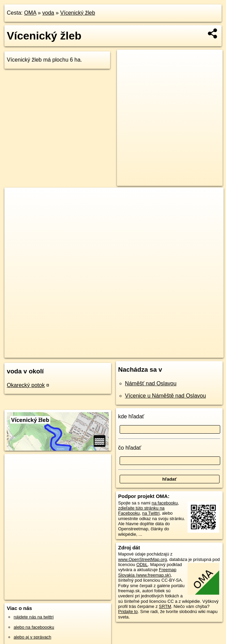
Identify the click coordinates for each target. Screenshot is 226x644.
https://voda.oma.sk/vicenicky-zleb (191, 352)
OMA (30, 13)
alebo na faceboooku (34, 627)
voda (48, 13)
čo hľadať (130, 448)
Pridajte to (128, 611)
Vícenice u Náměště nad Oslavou (165, 396)
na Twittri (151, 513)
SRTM (165, 606)
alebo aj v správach (32, 637)
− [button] (16, 210)
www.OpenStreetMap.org (143, 559)
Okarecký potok (26, 385)
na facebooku (165, 503)
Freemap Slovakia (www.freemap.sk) (147, 572)
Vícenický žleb (78, 13)
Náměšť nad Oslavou (151, 383)
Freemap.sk (138, 352)
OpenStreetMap (103, 352)
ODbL (142, 565)
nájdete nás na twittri (34, 617)
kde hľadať (131, 416)
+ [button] (16, 199)
